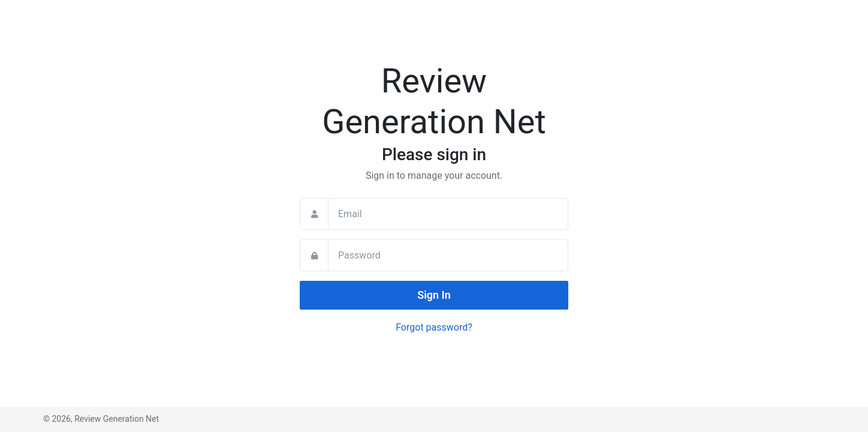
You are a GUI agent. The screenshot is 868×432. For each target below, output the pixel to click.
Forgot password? (434, 327)
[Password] (448, 255)
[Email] (448, 214)
